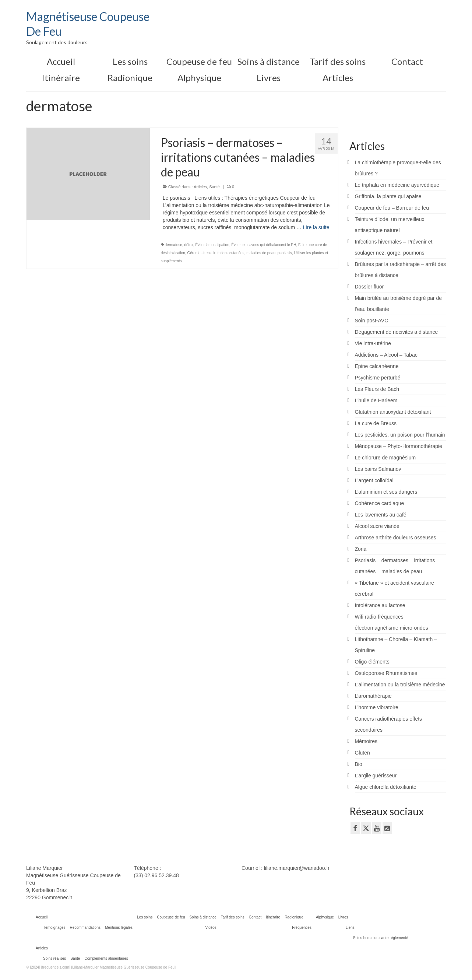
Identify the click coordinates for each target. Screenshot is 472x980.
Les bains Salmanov (378, 469)
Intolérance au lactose (380, 605)
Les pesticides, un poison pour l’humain (400, 435)
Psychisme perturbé (378, 378)
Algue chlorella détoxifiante (386, 787)
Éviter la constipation (212, 245)
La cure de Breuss (376, 423)
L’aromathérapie (373, 696)
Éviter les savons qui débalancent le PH (264, 245)
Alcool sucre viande (377, 526)
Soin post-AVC (372, 321)
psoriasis (285, 253)
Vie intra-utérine (373, 343)
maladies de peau (261, 253)
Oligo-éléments (372, 662)
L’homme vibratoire (377, 707)
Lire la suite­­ (316, 227)
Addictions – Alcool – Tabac (386, 355)
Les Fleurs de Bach (377, 389)
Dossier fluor (369, 287)
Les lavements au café (381, 515)
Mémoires (366, 741)
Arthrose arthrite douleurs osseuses (396, 538)
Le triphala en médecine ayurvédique (397, 185)
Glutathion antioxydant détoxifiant (393, 412)
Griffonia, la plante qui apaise (388, 196)
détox (189, 245)
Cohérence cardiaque (380, 503)
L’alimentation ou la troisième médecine (400, 685)
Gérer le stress (200, 253)
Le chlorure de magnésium (385, 458)
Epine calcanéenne (377, 366)
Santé (214, 187)
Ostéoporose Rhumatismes (386, 673)
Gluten (362, 753)
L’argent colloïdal (374, 480)
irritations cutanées (229, 253)
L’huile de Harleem (376, 400)
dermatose (174, 245)
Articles (200, 187)
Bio (359, 764)
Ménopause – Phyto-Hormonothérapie (399, 446)
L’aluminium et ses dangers (386, 492)
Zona (361, 549)
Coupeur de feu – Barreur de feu (392, 208)
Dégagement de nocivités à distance (397, 332)
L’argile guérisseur (376, 776)
